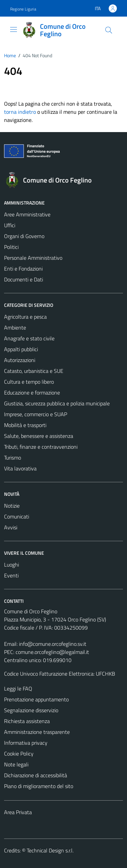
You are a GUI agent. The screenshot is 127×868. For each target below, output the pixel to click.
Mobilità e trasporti (25, 425)
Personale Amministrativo (33, 258)
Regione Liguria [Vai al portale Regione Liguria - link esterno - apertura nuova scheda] (23, 9)
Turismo (13, 458)
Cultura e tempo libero (29, 382)
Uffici (10, 225)
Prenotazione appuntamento (36, 699)
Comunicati (17, 516)
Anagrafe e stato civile (29, 338)
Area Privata (18, 812)
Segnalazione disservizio (31, 710)
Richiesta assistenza (27, 721)
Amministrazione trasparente (37, 732)
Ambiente (15, 327)
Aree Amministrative (27, 214)
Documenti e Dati (24, 279)
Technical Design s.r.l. (50, 850)
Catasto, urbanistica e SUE (34, 371)
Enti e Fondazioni (23, 269)
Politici (11, 247)
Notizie (12, 506)
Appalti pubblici (21, 349)
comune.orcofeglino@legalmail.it (52, 652)
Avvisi (11, 527)
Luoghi (12, 565)
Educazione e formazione (32, 393)
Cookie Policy (19, 754)
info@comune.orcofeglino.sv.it (53, 644)
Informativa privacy (26, 743)
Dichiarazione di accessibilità (36, 775)
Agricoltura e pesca (25, 317)
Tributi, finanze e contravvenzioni (41, 447)
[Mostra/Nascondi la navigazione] (14, 29)
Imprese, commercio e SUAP (36, 414)
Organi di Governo (24, 236)
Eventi (11, 575)
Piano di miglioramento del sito (39, 786)
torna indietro (20, 112)
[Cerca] (109, 30)
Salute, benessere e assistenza (39, 436)
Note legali (16, 764)
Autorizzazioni (20, 360)
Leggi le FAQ (18, 689)
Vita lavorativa (20, 468)
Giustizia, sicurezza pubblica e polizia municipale (57, 403)
